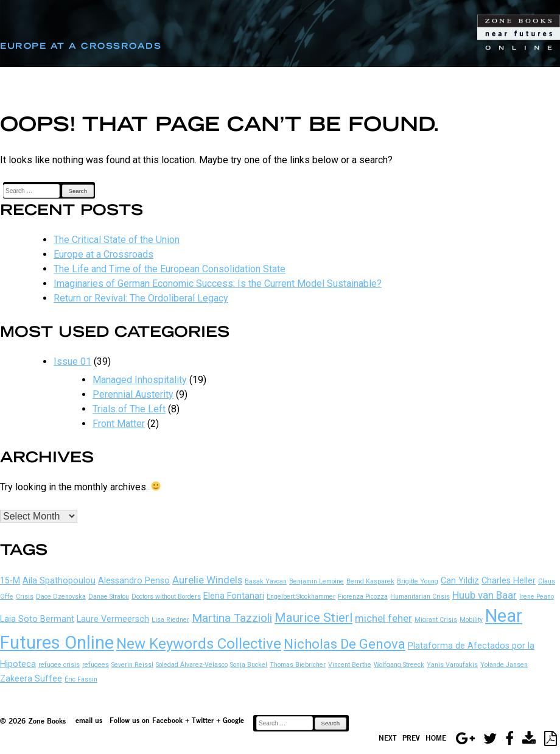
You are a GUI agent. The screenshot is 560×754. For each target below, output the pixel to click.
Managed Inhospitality (140, 380)
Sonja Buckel (249, 665)
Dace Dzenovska (61, 597)
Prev (411, 738)
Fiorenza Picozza (363, 597)
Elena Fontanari (234, 596)
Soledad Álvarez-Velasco (192, 665)
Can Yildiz (460, 581)
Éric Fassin (81, 679)
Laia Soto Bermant (37, 619)
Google (233, 720)
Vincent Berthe (350, 665)
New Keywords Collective (199, 644)
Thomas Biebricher (298, 665)
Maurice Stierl (313, 618)
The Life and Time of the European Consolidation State (170, 269)
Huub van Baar (485, 595)
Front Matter (119, 424)
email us (89, 720)
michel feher (383, 618)
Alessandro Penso (134, 581)
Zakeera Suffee (31, 679)
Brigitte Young (418, 581)
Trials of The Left (129, 409)
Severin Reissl (132, 665)
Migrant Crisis (436, 620)
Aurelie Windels (207, 580)
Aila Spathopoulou (59, 581)
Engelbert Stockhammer (301, 597)
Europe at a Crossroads (103, 254)
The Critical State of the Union (117, 240)
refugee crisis (59, 665)
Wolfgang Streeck (399, 665)
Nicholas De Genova (345, 644)
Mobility (471, 620)
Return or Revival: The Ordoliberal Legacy (141, 298)
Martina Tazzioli (232, 618)
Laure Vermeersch (113, 619)
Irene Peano (537, 597)
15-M (10, 581)
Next (388, 738)
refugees (96, 665)
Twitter (203, 720)
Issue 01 (72, 361)
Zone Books (47, 721)
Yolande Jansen (504, 665)
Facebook (167, 720)
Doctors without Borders (166, 597)
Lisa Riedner (170, 620)
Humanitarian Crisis (420, 597)
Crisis (25, 597)
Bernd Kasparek (370, 581)
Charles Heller (509, 581)
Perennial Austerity (133, 394)
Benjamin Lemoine (317, 581)
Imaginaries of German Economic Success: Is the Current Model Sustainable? (218, 284)
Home (436, 738)
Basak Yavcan (266, 581)
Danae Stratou (109, 597)
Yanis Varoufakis (452, 665)
